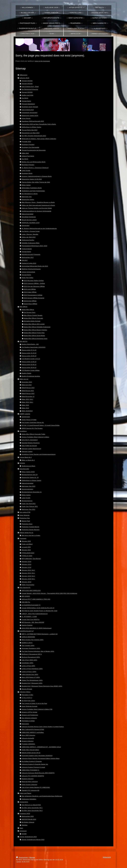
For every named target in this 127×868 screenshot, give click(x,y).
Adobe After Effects (28, 309)
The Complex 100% (28, 645)
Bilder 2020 (25, 405)
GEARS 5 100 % (27, 643)
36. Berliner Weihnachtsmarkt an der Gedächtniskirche (39, 228)
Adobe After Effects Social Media (34, 335)
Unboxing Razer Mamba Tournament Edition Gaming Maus (41, 758)
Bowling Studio (26, 373)
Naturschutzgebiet (27, 214)
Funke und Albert (27, 544)
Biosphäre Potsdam (28, 165)
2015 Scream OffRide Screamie (34, 298)
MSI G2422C (26, 596)
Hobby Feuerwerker (28, 585)
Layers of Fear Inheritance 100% (32, 669)
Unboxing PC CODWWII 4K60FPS (33, 776)
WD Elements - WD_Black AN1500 (33, 622)
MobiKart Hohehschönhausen (31, 269)
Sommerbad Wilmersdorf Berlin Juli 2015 (35, 266)
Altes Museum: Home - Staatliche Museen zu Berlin (38, 202)
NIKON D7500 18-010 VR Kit (31, 753)
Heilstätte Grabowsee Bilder (31, 243)
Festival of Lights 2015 (29, 263)
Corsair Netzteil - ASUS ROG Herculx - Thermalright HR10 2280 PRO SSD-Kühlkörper (49, 593)
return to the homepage (42, 61)
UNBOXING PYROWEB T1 (30, 770)
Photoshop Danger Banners (31, 530)
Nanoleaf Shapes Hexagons (31, 443)
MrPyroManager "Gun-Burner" (31, 559)
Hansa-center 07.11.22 (29, 350)
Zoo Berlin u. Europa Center (31, 231)
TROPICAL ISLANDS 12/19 (31, 223)
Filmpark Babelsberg (28, 104)
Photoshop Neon (27, 524)
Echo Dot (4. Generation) (30, 440)
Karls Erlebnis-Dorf (28, 110)
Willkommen (23, 75)
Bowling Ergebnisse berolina (31, 376)
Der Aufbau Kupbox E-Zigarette (32, 761)
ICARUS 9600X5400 (28, 637)
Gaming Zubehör (27, 625)
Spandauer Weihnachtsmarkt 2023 (33, 121)
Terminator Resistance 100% (31, 648)
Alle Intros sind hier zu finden (31, 535)
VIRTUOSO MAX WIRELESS (31, 590)
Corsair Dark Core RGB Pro (31, 619)
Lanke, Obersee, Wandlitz (30, 234)
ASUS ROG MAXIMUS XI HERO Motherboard (36, 628)
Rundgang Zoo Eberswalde (30, 147)
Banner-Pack (26, 521)
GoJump (22, 463)
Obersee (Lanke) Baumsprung (31, 449)
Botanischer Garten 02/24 (30, 115)
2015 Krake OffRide (30, 292)
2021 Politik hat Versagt (29, 446)
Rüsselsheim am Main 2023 (31, 133)
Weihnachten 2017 (28, 257)
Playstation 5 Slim (27, 695)
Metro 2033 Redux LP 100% (31, 677)
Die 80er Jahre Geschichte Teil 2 (32, 810)
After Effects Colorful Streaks (33, 315)
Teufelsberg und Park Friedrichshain (33, 191)
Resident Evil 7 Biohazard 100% (32, 683)
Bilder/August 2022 (28, 391)
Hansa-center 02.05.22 (29, 364)
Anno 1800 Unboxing (28, 735)
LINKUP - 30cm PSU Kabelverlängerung (35, 614)
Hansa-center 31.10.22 (29, 353)
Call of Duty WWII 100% (29, 660)
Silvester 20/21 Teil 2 (28, 570)
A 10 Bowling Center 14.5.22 (31, 359)
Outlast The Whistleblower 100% (32, 680)
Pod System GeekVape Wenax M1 (33, 422)
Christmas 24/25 (25, 813)
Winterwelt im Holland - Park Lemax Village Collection (39, 139)
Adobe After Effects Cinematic (33, 318)
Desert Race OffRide (31, 304)
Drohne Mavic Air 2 (26, 457)
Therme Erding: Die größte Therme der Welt (36, 182)
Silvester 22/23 (26, 564)
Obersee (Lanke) (27, 451)
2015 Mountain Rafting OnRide (34, 281)
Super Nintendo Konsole (29, 706)
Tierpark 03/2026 (27, 92)
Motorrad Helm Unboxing (30, 782)
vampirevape (26, 417)
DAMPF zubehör (25, 414)
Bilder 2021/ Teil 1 (27, 402)
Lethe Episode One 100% (30, 674)
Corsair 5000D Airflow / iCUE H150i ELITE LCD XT (38, 608)
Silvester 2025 (26, 541)
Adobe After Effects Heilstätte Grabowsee (37, 327)
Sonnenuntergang (27, 489)
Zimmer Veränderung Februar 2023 (33, 839)
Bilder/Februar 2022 (28, 393)
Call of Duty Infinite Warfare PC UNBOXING (36, 787)
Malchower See (27, 197)
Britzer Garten (26, 185)
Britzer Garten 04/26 (28, 472)
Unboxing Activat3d (28, 738)
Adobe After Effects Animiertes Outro (36, 338)
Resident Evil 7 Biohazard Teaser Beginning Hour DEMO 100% (42, 686)
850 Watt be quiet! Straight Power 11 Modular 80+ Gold (39, 611)
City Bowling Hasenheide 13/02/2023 (33, 347)
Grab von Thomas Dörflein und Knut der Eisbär (37, 208)
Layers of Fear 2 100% (29, 672)
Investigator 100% (27, 663)
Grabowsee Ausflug (28, 240)
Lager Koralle (26, 170)
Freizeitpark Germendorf (29, 112)
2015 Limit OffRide (30, 289)
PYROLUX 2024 (27, 556)
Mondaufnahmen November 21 (32, 492)
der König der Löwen (28, 701)
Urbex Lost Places (25, 793)
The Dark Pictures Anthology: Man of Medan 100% (38, 651)
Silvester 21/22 (26, 567)
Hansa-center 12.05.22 (29, 362)
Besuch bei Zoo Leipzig (29, 220)
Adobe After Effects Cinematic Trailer (33, 434)
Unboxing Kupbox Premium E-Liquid (33, 767)
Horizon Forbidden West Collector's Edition (35, 437)
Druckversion (22, 857)
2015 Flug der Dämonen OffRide (34, 286)
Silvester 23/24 (26, 561)
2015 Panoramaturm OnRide (33, 295)
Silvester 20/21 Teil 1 (28, 573)
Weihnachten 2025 (28, 816)
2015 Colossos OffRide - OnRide (34, 283)
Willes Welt (25, 153)
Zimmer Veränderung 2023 (28, 837)
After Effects (23, 307)
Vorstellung (23, 431)
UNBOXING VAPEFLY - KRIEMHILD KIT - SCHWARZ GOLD (41, 747)
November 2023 (27, 382)
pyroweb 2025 (26, 547)
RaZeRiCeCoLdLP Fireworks (31, 254)
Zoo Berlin (25, 98)
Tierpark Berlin (26, 101)
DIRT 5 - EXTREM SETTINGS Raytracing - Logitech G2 (40, 634)
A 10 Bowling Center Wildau (31, 370)
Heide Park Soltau (27, 278)
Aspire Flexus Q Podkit (29, 420)
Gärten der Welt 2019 (29, 237)
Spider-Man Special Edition (30, 750)
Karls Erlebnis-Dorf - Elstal (30, 86)
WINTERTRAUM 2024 (29, 819)
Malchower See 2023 (28, 486)
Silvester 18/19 (26, 582)
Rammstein (25, 724)
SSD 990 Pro (26, 602)
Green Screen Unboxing (29, 784)
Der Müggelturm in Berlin (30, 194)
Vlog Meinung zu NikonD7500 (31, 805)
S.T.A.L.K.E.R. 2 (27, 698)
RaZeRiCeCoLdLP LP (27, 631)
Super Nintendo (24, 515)
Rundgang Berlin (27, 173)
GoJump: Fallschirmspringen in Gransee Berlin (37, 176)
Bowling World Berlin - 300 (30, 344)
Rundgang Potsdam (28, 144)
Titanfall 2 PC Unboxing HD (30, 790)
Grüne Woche (26, 118)
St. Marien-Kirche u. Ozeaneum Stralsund (35, 168)
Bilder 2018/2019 (27, 411)
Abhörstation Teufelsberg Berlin (32, 188)
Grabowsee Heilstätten (29, 799)
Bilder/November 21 (28, 396)
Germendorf (25, 225)
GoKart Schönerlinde (28, 272)
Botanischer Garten (28, 199)
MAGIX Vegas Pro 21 (26, 533)
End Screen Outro (30, 312)
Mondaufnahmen (27, 501)
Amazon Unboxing (28, 741)
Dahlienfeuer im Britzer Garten (31, 127)
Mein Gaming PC (25, 587)
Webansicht (107, 857)
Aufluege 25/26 (24, 78)
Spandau (24, 825)
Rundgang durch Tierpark (30, 107)
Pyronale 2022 (26, 141)
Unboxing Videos (25, 692)
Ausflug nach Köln (27, 95)
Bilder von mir (24, 379)
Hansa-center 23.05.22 (29, 356)
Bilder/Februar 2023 (28, 388)
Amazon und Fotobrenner (30, 715)
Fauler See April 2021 (29, 504)
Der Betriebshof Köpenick (30, 89)
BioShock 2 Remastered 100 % (32, 654)
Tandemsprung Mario (28, 466)
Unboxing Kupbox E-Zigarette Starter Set (35, 764)
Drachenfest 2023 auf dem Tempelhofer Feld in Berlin (39, 124)
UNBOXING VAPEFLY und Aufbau (33, 732)
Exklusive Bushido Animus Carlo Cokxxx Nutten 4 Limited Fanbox (43, 727)
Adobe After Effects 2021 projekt (34, 324)
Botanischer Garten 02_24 (30, 477)
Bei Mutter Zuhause (28, 822)
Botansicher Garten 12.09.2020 (32, 179)
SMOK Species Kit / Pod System (32, 428)
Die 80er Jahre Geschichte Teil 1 (32, 808)
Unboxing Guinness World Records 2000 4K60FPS (38, 773)
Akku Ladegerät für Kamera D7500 (33, 729)
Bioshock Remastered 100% (31, 657)
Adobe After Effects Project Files (34, 333)
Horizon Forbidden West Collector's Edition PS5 (37, 709)
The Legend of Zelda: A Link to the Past (34, 703)
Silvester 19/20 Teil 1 (28, 579)
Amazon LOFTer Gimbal (29, 712)
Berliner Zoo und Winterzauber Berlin (33, 162)
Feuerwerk (23, 538)
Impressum (23, 831)
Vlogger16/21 (24, 802)
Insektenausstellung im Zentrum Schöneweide (36, 211)
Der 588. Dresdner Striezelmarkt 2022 (34, 136)
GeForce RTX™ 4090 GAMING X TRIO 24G (36, 599)
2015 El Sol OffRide (30, 301)
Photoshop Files (25, 518)
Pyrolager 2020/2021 (28, 744)
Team (21, 828)
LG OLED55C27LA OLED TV (31, 605)
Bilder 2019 (25, 408)
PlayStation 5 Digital (28, 721)
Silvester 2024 (26, 550)
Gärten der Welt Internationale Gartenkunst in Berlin (38, 205)
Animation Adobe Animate (32, 321)
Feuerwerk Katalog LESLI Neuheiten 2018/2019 (37, 756)
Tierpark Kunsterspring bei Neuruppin (34, 150)
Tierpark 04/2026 (27, 81)
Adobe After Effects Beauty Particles (35, 330)
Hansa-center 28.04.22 (29, 367)
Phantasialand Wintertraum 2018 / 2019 (34, 246)
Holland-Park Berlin (28, 156)
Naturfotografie (24, 469)
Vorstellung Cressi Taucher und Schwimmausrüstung (39, 454)
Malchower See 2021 (28, 509)
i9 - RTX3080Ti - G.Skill (29, 616)
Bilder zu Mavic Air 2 (28, 460)
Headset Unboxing (28, 779)
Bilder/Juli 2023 (27, 385)
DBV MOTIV (23, 341)
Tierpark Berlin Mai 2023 (29, 130)
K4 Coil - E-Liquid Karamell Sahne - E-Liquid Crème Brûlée (41, 425)
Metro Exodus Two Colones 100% (32, 640)
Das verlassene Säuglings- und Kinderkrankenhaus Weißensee (42, 796)
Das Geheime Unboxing (29, 718)
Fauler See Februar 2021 (30, 506)
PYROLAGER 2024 (28, 553)
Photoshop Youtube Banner (30, 527)
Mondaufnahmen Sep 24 (30, 475)
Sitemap (32, 857)
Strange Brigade (27, 689)
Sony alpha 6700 (25, 512)
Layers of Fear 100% (28, 666)
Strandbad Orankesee (29, 217)
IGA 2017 (25, 260)
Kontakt (24, 834)
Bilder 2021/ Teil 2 (27, 399)
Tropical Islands (27, 249)
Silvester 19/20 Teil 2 (28, 576)
